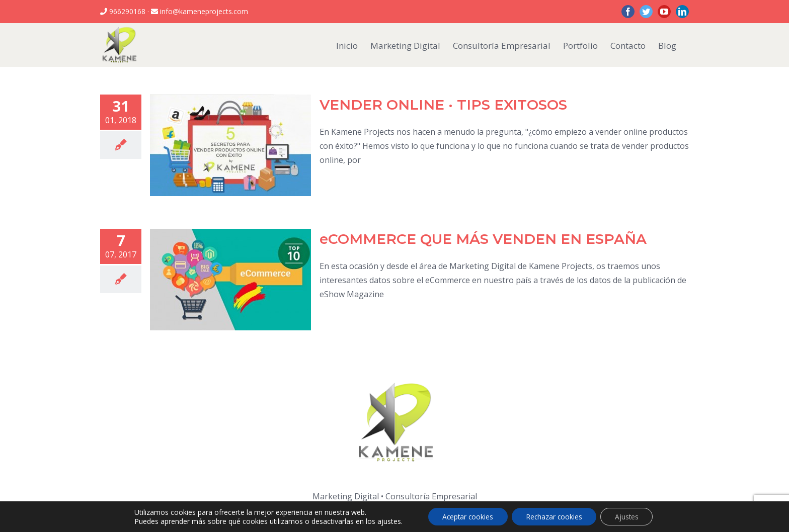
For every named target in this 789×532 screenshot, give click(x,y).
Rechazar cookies (555, 516)
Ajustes (629, 516)
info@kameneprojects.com (203, 11)
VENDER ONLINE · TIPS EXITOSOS (443, 105)
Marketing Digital (346, 496)
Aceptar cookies (465, 516)
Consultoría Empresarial (431, 496)
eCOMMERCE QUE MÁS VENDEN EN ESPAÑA (483, 239)
